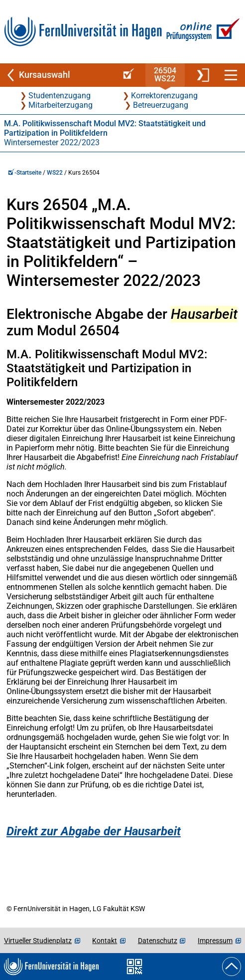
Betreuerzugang (161, 105)
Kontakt (105, 941)
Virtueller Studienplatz (38, 941)
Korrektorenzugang (164, 96)
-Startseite (25, 173)
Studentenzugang (60, 96)
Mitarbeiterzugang (61, 105)
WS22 (55, 173)
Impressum (215, 941)
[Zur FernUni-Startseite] (83, 32)
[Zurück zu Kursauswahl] (57, 75)
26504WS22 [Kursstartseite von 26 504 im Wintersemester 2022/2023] (165, 75)
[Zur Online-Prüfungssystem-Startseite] (201, 32)
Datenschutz (158, 941)
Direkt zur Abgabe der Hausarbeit (94, 831)
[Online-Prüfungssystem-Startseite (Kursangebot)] (127, 75)
